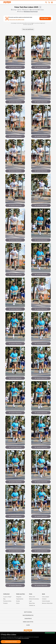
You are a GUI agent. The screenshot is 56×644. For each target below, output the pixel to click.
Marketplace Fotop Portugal (31, 12)
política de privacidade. (24, 638)
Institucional (28, 612)
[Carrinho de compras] (49, 2)
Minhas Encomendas (34, 599)
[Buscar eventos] (46, 2)
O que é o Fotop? (7, 597)
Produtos (5, 603)
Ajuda (28, 625)
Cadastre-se (32, 605)
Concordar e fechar (11, 642)
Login (30, 601)
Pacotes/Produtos (28, 615)
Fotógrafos (19, 597)
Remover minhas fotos (47, 603)
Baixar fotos (32, 603)
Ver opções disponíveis (15, 67)
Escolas (18, 601)
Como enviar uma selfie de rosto (17, 20)
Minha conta (32, 597)
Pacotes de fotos (7, 601)
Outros (18, 603)
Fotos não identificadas (28, 29)
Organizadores (20, 599)
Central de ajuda (46, 601)
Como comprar (45, 597)
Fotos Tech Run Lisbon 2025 (26, 7)
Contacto (44, 599)
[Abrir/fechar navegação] (52, 2)
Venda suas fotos (28, 622)
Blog (4, 599)
